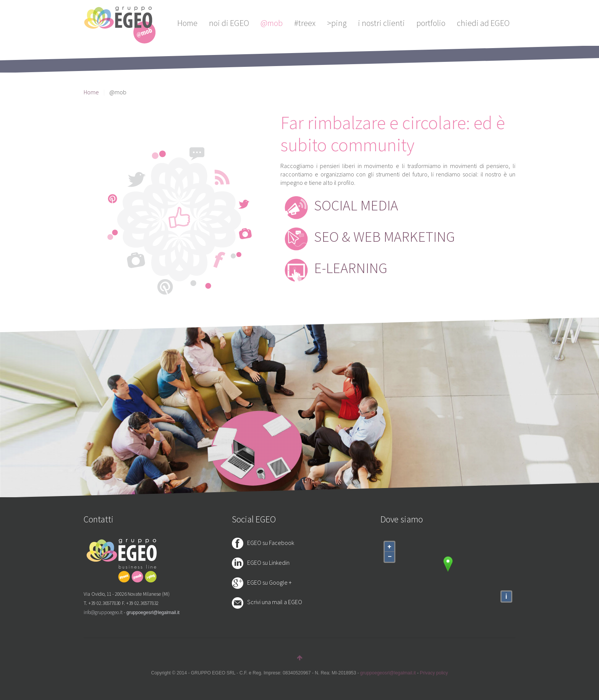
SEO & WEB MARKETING (384, 237)
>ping (337, 23)
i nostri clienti (381, 23)
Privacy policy (434, 673)
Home (187, 23)
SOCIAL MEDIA (356, 205)
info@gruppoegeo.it (103, 612)
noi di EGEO (229, 23)
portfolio (431, 23)
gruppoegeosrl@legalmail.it (388, 673)
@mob (272, 23)
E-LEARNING (351, 268)
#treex (305, 23)
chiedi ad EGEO (483, 23)
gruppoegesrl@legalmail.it (153, 613)
